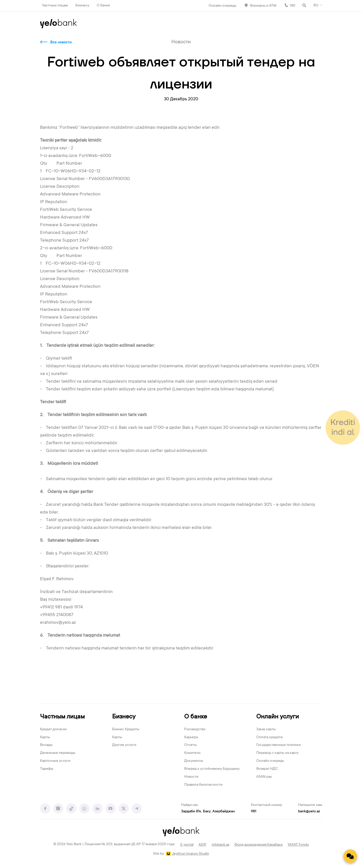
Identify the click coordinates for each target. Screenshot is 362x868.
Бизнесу (82, 6)
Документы (194, 761)
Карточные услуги (55, 761)
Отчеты (190, 745)
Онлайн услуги (278, 717)
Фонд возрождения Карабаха (258, 845)
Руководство (195, 729)
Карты (45, 737)
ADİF (203, 845)
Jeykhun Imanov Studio (190, 854)
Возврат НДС (267, 769)
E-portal (187, 845)
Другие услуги (124, 745)
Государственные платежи (278, 745)
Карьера (191, 737)
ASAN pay (264, 777)
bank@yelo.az (309, 812)
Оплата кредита (269, 737)
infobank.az (221, 845)
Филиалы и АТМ (263, 6)
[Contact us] (350, 856)
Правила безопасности (203, 785)
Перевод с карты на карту (277, 753)
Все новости (61, 43)
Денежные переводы (58, 753)
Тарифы (47, 769)
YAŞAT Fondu (298, 845)
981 (293, 6)
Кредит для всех (53, 729)
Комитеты (192, 753)
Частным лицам (55, 6)
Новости (191, 777)
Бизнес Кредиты (126, 729)
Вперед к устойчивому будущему (212, 769)
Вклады (46, 745)
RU (316, 6)
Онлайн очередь (222, 6)
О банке (103, 6)
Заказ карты (266, 729)
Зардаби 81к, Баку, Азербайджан (208, 812)
